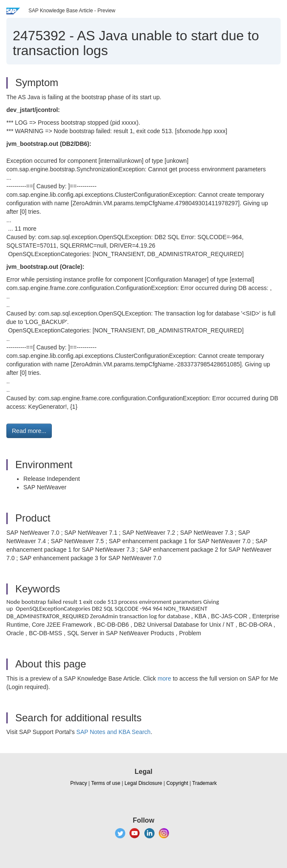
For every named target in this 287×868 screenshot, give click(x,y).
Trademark (205, 783)
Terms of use (106, 783)
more (164, 678)
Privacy (79, 783)
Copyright (177, 783)
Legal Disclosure (143, 783)
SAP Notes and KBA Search (114, 732)
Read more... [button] (29, 431)
